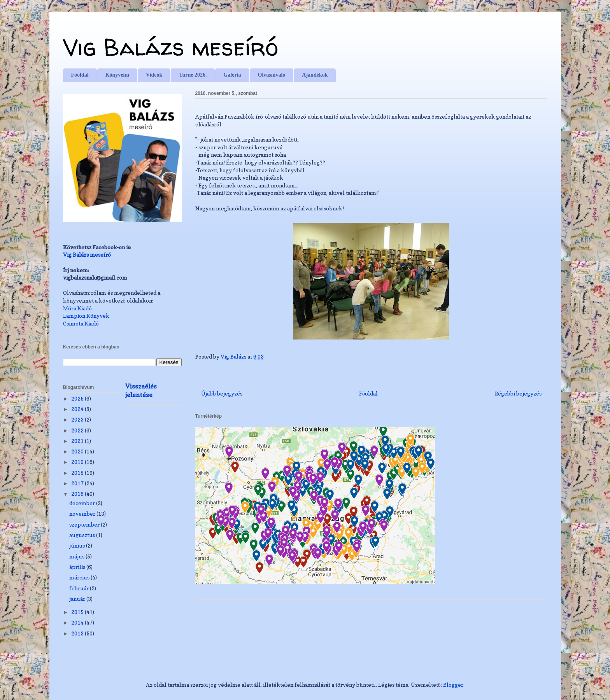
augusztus (83, 535)
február (80, 588)
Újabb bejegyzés (222, 393)
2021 (78, 441)
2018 (78, 473)
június (78, 545)
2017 (78, 483)
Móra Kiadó (77, 308)
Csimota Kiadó (81, 323)
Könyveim (117, 75)
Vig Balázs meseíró (171, 47)
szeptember (85, 524)
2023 (78, 419)
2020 (78, 451)
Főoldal (80, 75)
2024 (78, 409)
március (80, 577)
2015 (78, 612)
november (83, 514)
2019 (78, 462)
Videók (154, 75)
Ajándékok (315, 75)
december (83, 503)
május (77, 556)
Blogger (453, 685)
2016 (78, 494)
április (78, 567)
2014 (78, 622)
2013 (78, 633)
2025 (78, 398)
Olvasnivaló (272, 75)
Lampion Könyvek (86, 316)
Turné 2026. (193, 75)
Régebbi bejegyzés (518, 393)
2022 (78, 430)
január (78, 599)
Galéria (232, 75)
